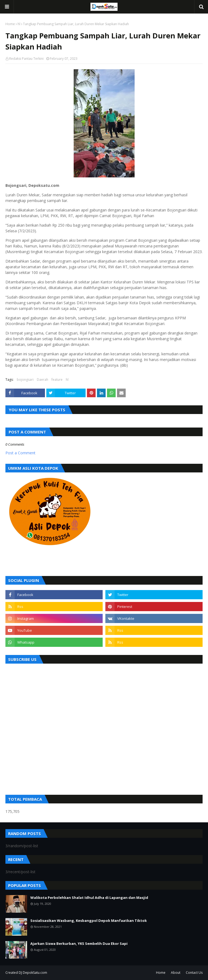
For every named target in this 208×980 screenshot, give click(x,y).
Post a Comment (20, 453)
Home (10, 24)
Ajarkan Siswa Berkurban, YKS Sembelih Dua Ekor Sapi (79, 943)
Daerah (43, 380)
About (176, 973)
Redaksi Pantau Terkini (26, 59)
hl (19, 24)
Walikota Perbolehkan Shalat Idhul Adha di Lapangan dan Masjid (89, 898)
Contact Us (194, 973)
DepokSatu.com (35, 973)
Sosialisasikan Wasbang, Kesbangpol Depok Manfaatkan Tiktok (89, 921)
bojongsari (25, 380)
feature (57, 380)
